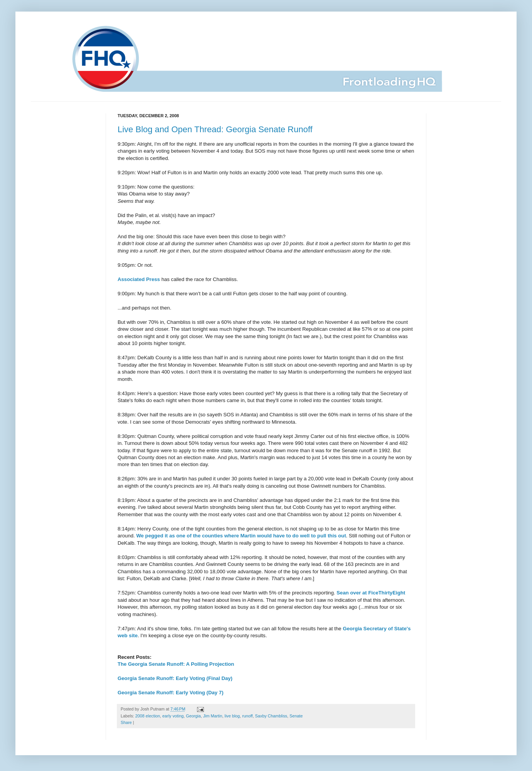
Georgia (193, 716)
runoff (247, 716)
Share (126, 722)
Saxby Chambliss (271, 716)
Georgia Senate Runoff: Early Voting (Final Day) (175, 678)
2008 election (148, 716)
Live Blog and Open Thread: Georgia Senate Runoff (215, 129)
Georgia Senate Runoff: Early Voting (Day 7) (171, 693)
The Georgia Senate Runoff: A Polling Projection (176, 664)
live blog (232, 716)
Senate (296, 716)
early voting (173, 716)
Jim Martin (213, 716)
